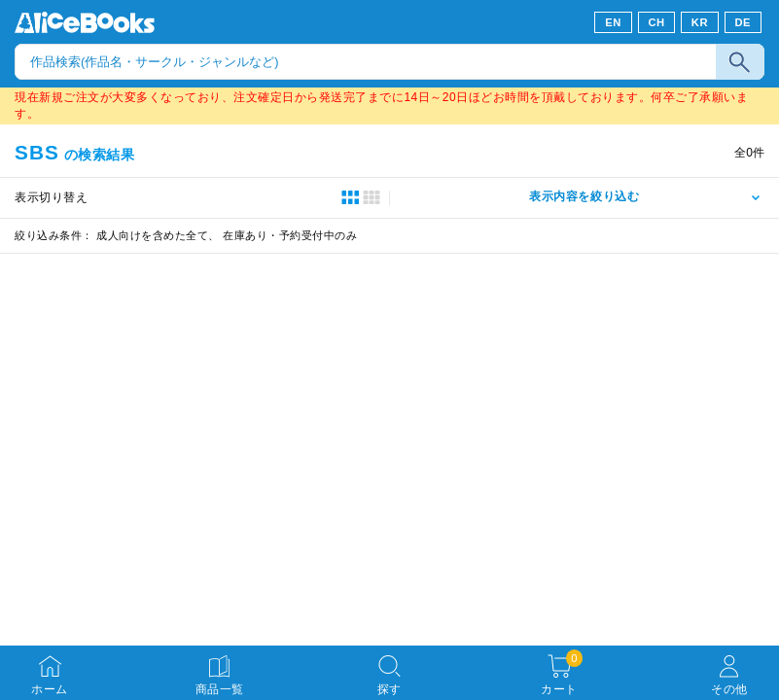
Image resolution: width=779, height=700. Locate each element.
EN (613, 22)
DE (744, 22)
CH (656, 22)
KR (700, 22)
